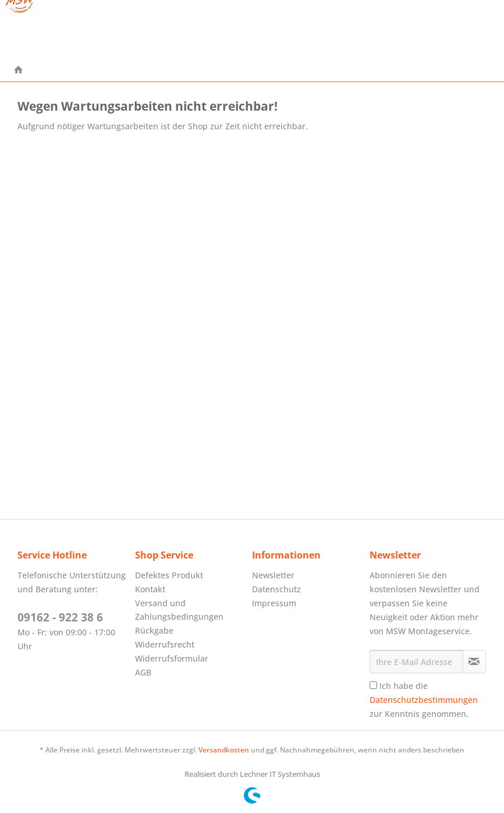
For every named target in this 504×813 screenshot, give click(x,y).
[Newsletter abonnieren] (474, 662)
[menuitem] (19, 70)
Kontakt (150, 589)
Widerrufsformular (172, 658)
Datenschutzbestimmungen (424, 700)
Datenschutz (276, 589)
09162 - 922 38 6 (60, 617)
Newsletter (273, 575)
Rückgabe (154, 630)
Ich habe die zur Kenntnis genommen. (424, 700)
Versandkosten (224, 750)
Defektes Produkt (169, 575)
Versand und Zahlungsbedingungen (179, 610)
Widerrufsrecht (165, 644)
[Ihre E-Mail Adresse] (416, 662)
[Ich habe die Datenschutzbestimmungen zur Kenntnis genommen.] (373, 685)
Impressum (274, 603)
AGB (143, 672)
